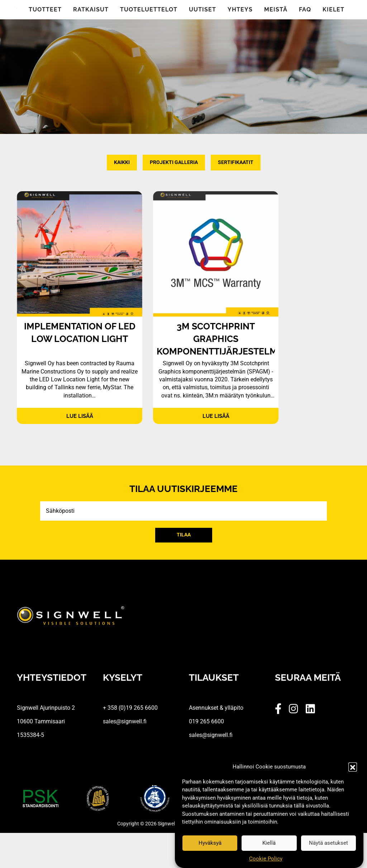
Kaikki (122, 162)
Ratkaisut (91, 9)
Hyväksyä (210, 843)
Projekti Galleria (174, 162)
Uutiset (202, 9)
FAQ (305, 9)
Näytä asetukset (328, 843)
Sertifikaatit (236, 162)
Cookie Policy (266, 859)
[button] (353, 767)
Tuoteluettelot (149, 9)
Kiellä (269, 843)
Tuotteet (45, 9)
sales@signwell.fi (125, 721)
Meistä (276, 9)
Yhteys (240, 9)
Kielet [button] (333, 9)
